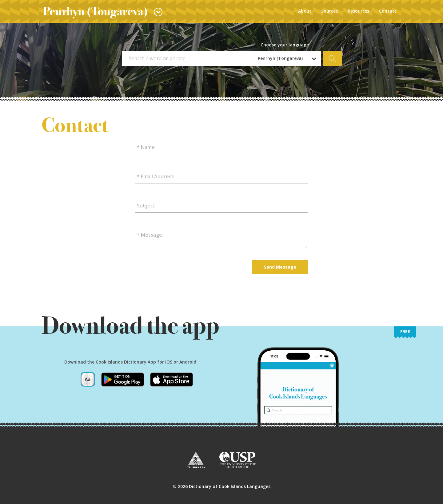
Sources (329, 11)
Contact (388, 11)
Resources (358, 11)
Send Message (280, 267)
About (305, 11)
